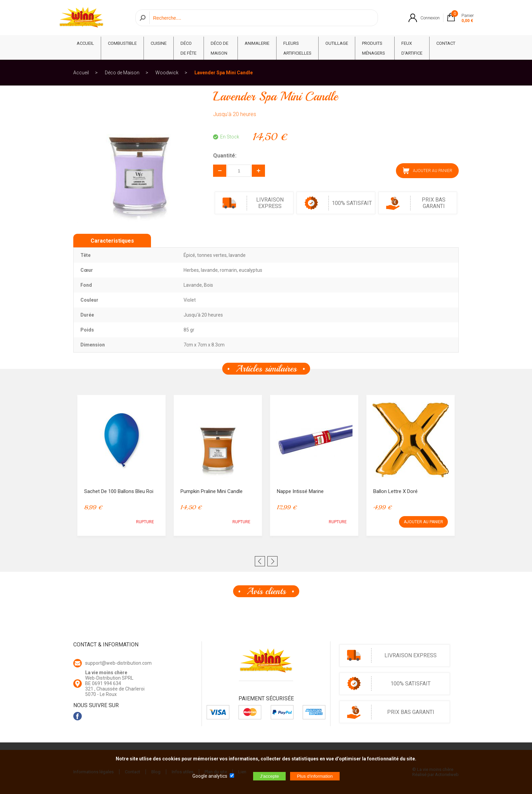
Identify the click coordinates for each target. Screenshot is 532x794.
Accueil (81, 73)
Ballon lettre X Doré (395, 491)
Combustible (122, 43)
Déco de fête (188, 48)
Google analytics (210, 776)
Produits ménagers (374, 48)
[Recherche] (262, 18)
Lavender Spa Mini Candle (224, 73)
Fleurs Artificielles (297, 48)
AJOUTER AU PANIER (427, 171)
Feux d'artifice (412, 48)
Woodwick (167, 73)
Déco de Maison (220, 48)
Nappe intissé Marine (300, 491)
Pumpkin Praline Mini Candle (212, 491)
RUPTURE (145, 522)
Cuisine (159, 43)
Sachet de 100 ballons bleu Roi (119, 491)
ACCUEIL (85, 43)
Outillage (337, 43)
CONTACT (446, 43)
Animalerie (257, 43)
